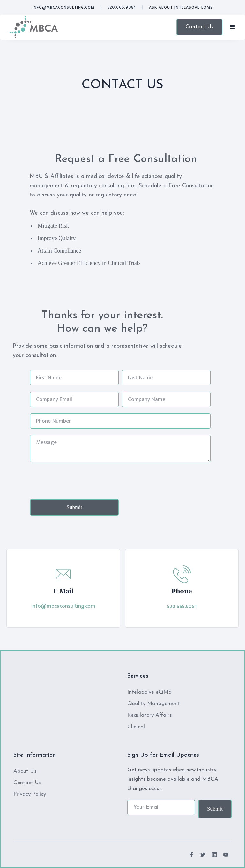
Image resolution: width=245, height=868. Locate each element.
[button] (233, 27)
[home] (34, 27)
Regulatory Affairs (149, 715)
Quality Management (154, 704)
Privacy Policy (30, 794)
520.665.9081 (122, 7)
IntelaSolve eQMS (149, 692)
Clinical (136, 727)
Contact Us (199, 27)
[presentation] (78, 481)
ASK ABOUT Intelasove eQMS (181, 7)
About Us (25, 771)
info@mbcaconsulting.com (63, 7)
